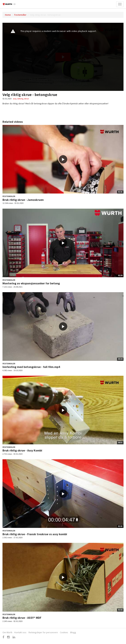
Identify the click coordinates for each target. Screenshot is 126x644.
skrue (26, 99)
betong (20, 99)
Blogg (73, 632)
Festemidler (20, 15)
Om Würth (7, 632)
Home (8, 15)
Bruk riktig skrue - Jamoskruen (23, 200)
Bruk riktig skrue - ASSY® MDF (22, 618)
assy (15, 99)
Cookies (64, 632)
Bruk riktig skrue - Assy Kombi (22, 450)
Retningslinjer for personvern (43, 632)
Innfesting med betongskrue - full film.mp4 (31, 367)
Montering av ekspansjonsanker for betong (31, 283)
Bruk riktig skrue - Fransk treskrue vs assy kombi (35, 534)
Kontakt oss (20, 632)
